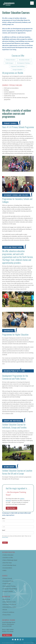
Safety (4, 570)
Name (4, 518)
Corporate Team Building (18, 66)
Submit (5, 543)
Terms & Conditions (8, 612)
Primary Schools (10, 60)
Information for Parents (9, 604)
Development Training (23, 63)
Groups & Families (17, 70)
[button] (32, 3)
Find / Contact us (7, 635)
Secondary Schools (24, 60)
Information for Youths (9, 602)
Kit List (5, 610)
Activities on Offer (8, 558)
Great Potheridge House (9, 565)
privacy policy (5, 537)
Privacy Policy (6, 615)
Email (4, 530)
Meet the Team (11, 508)
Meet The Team (7, 563)
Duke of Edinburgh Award (10, 560)
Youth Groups (9, 63)
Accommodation (7, 568)
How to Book (6, 599)
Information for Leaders (9, 607)
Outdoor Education (8, 555)
